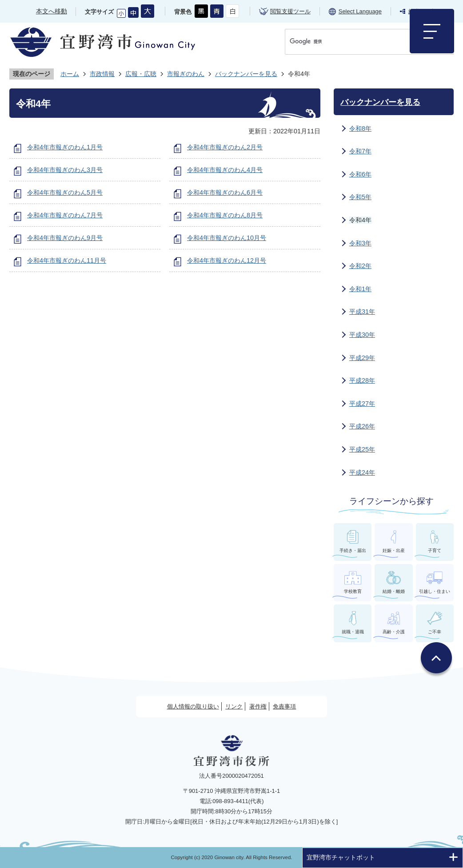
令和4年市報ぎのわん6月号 (225, 192)
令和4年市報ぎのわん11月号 (67, 260)
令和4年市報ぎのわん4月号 (225, 170)
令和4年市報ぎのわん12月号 (227, 260)
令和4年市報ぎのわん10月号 (227, 238)
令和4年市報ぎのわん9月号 (65, 238)
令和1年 (360, 289)
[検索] (360, 42)
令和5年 (360, 197)
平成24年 (362, 472)
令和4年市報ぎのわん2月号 (225, 147)
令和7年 (360, 151)
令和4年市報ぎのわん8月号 (225, 215)
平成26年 (362, 426)
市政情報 (102, 74)
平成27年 (362, 404)
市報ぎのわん (186, 74)
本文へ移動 (52, 11)
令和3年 (360, 243)
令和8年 (360, 128)
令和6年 (360, 174)
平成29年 (362, 358)
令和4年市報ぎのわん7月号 (65, 215)
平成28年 (362, 380)
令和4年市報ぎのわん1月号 (65, 147)
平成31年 (362, 312)
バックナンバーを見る (246, 74)
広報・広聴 (141, 74)
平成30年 (362, 335)
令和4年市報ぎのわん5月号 (65, 192)
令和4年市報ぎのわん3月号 (65, 170)
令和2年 (360, 266)
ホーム (70, 74)
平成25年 (362, 449)
